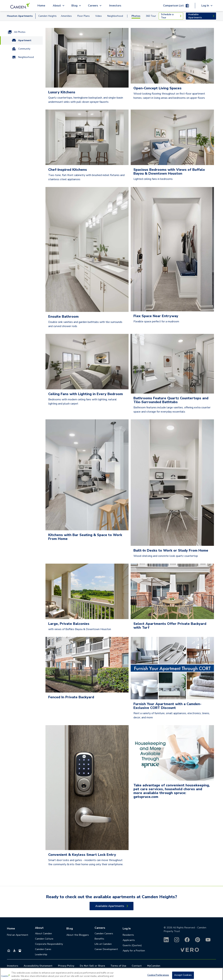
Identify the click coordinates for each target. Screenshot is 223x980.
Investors (115, 6)
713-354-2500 (115, 972)
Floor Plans (84, 16)
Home (41, 6)
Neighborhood (115, 16)
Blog (70, 929)
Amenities (66, 16)
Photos (136, 16)
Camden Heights (47, 16)
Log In (127, 929)
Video (99, 16)
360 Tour (151, 16)
